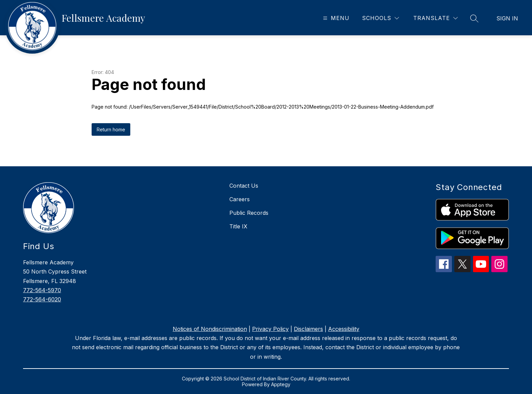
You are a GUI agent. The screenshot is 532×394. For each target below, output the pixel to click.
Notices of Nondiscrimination (210, 329)
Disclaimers (308, 329)
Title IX (238, 226)
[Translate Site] (435, 18)
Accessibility (344, 329)
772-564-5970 (42, 290)
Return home (111, 129)
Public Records (249, 213)
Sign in (507, 18)
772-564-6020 (42, 299)
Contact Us (244, 186)
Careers (240, 199)
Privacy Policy (270, 329)
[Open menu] (335, 18)
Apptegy (281, 384)
